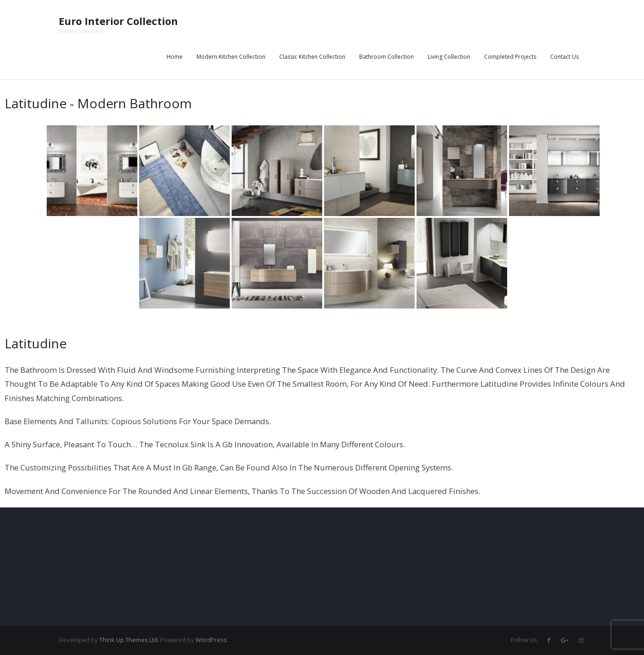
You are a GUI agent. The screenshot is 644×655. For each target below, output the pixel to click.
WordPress (211, 640)
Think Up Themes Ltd (129, 640)
